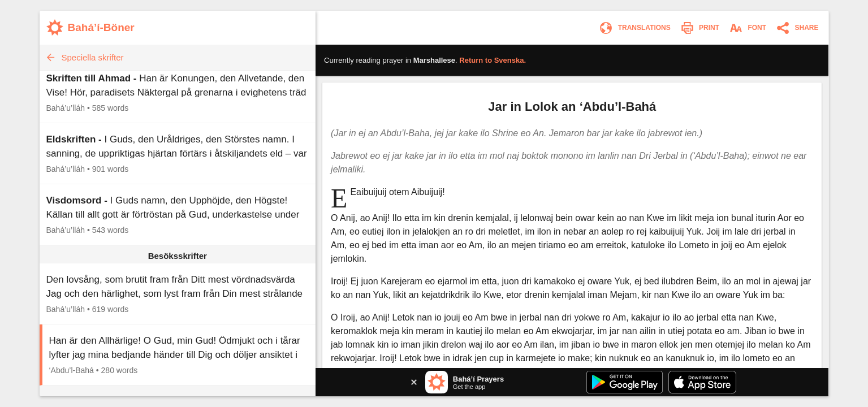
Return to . (493, 60)
